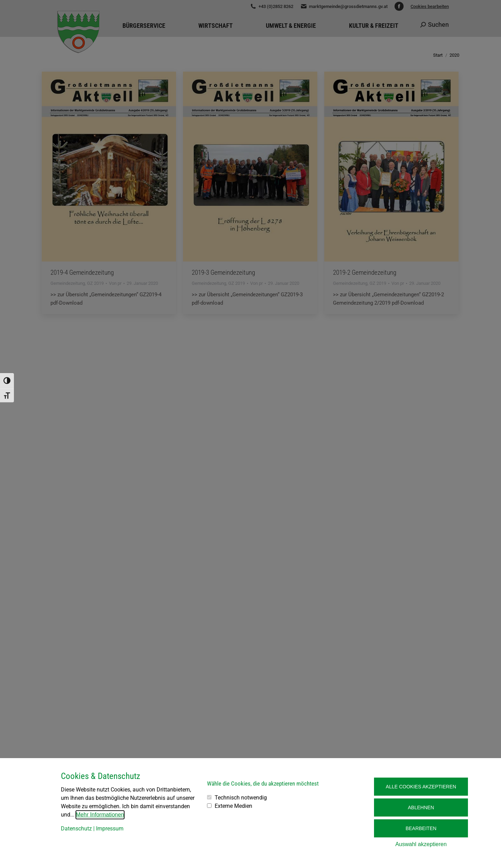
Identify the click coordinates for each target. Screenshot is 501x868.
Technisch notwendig (241, 798)
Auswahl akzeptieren (421, 844)
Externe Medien (233, 806)
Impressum (110, 829)
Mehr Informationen (100, 815)
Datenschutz (76, 829)
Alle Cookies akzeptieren (421, 787)
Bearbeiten (421, 828)
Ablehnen (421, 807)
